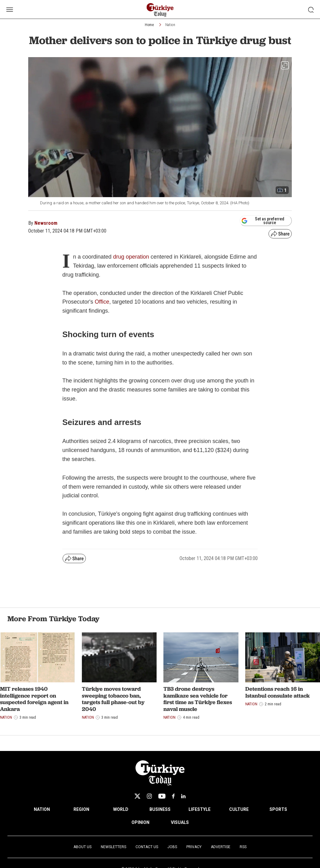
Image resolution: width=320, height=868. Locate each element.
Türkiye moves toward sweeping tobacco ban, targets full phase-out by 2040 (113, 699)
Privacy (194, 847)
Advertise (221, 847)
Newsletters (113, 847)
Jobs (172, 847)
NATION (42, 809)
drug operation (131, 257)
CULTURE (239, 809)
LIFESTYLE (200, 809)
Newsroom (46, 223)
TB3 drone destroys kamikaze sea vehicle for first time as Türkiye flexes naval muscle (198, 699)
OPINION (140, 822)
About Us (82, 847)
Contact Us (147, 847)
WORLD (121, 809)
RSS (243, 847)
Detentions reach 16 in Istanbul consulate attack (278, 692)
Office (102, 302)
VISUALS (180, 822)
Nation (170, 25)
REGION (81, 809)
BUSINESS (160, 809)
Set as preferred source (263, 221)
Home (149, 25)
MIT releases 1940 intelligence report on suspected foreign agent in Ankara (34, 699)
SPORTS (278, 809)
